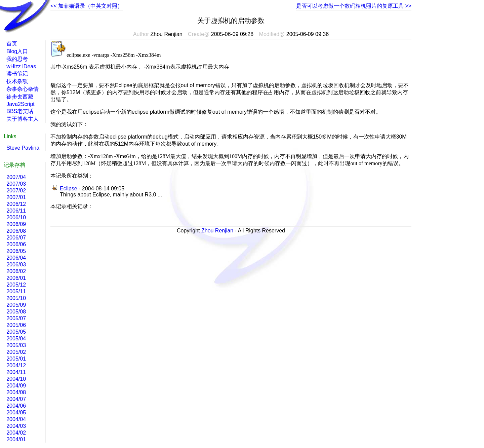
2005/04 (16, 339)
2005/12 (16, 285)
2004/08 (16, 392)
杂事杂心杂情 (23, 89)
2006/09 (16, 224)
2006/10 (16, 217)
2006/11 (16, 211)
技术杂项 (17, 81)
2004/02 (16, 433)
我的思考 (17, 59)
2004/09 (16, 386)
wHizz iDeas (21, 66)
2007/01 (16, 197)
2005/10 (16, 298)
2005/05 (16, 332)
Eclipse (69, 189)
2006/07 (16, 238)
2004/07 (16, 399)
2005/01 (16, 359)
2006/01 (16, 278)
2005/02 (16, 352)
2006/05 (16, 251)
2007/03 (16, 184)
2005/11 (16, 291)
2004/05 (16, 413)
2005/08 (16, 312)
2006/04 (16, 258)
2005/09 (16, 305)
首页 (12, 44)
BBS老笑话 (20, 111)
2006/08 (16, 231)
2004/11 (16, 372)
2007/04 (16, 177)
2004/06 (16, 406)
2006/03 (16, 265)
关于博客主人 (23, 119)
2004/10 (16, 379)
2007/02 (16, 191)
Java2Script (21, 104)
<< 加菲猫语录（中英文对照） (87, 6)
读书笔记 (17, 73)
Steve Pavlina (23, 148)
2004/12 (16, 365)
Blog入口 (17, 51)
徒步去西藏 (20, 97)
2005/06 (16, 325)
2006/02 (16, 271)
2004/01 (16, 439)
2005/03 (16, 345)
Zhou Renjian (217, 231)
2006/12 (16, 204)
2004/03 (16, 426)
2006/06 (16, 244)
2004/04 (16, 419)
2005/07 (16, 318)
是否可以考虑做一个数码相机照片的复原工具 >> (354, 6)
